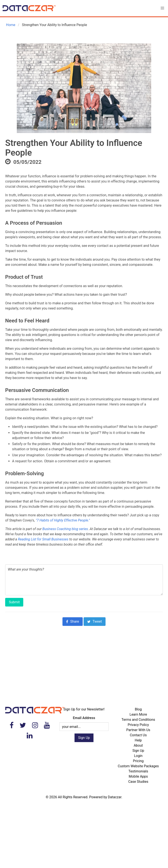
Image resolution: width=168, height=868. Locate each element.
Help (138, 740)
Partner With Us (138, 730)
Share (73, 621)
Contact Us (138, 735)
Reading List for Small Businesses (43, 539)
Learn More (138, 714)
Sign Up (138, 751)
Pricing (138, 761)
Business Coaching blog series (65, 529)
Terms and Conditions (138, 720)
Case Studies (138, 782)
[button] (162, 8)
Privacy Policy (138, 725)
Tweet (95, 621)
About (138, 745)
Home (10, 25)
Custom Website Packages (138, 766)
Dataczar (115, 797)
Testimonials (138, 771)
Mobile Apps (138, 776)
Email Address (84, 718)
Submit (14, 602)
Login (138, 756)
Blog (138, 709)
